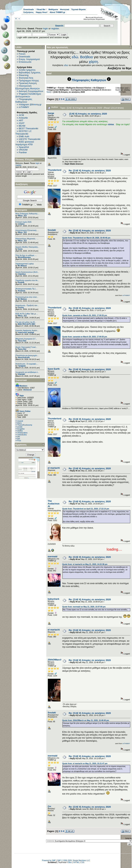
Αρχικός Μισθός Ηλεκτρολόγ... (27, 247)
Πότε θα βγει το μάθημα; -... (26, 255)
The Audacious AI (54, 504)
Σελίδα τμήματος (27, 70)
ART (21, 120)
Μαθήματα (53, 9)
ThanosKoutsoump (25, 425)
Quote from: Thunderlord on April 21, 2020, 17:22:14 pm (86, 509)
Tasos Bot (22, 341)
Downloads (29, 9)
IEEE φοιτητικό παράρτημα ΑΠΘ (25, 143)
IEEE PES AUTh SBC (27, 324)
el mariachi (54, 468)
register (55, 28)
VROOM (23, 150)
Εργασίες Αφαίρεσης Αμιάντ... (27, 330)
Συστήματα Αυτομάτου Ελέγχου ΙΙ (86, 90)
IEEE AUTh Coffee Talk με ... (27, 314)
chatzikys (22, 274)
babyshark (53, 599)
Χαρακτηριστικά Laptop (25, 264)
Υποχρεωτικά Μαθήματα (58, 90)
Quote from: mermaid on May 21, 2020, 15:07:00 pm (84, 607)
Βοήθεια (86, 57)
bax (19, 439)
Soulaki (52, 230)
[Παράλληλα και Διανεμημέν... (27, 356)
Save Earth (54, 369)
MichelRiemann (24, 257)
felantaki (21, 374)
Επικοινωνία (25, 62)
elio (19, 437)
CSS (82, 862)
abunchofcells (24, 357)
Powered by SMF (49, 860)
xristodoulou (22, 435)
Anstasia (21, 291)
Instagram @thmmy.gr (30, 104)
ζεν (49, 806)
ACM (21, 115)
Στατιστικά (21, 380)
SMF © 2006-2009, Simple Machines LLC (74, 860)
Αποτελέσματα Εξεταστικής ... (27, 230)
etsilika (20, 431)
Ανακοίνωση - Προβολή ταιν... (27, 305)
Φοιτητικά (65, 9)
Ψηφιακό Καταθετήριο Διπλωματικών (28, 95)
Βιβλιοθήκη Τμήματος (30, 73)
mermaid (53, 557)
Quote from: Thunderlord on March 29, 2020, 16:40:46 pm (86, 238)
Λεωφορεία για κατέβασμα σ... (27, 372)
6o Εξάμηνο (99, 88)
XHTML (76, 862)
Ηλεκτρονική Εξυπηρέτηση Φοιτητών (28, 87)
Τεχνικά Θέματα (79, 9)
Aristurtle (23, 118)
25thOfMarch (55, 660)
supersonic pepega (26, 332)
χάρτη (93, 62)
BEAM (22, 126)
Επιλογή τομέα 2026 (23, 222)
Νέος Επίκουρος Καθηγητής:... (27, 214)
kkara (19, 423)
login (46, 28)
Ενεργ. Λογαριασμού (29, 59)
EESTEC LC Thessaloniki (24, 132)
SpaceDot (24, 147)
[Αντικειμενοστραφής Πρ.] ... (26, 289)
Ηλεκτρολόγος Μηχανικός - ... (27, 239)
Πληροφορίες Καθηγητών (24, 100)
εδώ (75, 57)
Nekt (49, 92)
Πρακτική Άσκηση (28, 83)
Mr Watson (22, 266)
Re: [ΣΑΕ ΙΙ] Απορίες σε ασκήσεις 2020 (90, 171)
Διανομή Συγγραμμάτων (31, 91)
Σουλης (21, 307)
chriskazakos (22, 433)
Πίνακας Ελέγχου (25, 160)
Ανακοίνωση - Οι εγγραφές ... (27, 364)
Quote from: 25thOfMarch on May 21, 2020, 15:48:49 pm (86, 720)
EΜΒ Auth (24, 136)
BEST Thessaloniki (28, 128)
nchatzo (21, 224)
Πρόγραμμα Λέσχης (29, 81)
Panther (23, 152)
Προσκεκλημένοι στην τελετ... (27, 297)
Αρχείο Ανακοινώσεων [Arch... (27, 272)
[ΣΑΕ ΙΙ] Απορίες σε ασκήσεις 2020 (69, 92)
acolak (20, 427)
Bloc (70, 862)
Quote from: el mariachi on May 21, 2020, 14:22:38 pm (85, 564)
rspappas (22, 366)
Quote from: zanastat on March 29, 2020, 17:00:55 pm (85, 315)
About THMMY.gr (57, 12)
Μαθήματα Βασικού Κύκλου (79, 88)
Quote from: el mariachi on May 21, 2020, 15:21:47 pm (85, 764)
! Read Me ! (41, 9)
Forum (22, 54)
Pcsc (19, 441)
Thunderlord (55, 170)
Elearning (24, 75)
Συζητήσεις (29, 12)
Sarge (51, 113)
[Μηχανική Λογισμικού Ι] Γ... (26, 339)
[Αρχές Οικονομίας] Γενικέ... (26, 347)
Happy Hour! (42, 12)
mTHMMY (24, 107)
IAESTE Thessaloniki (30, 139)
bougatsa (21, 429)
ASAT (22, 123)
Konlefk (21, 282)
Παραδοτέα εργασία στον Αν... (27, 280)
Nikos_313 (22, 216)
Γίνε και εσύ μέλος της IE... (26, 322)
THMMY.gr (51, 88)
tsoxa (20, 249)
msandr (20, 421)
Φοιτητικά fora (26, 78)
